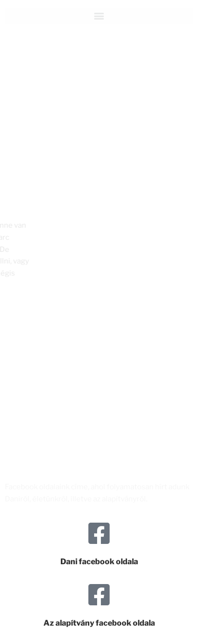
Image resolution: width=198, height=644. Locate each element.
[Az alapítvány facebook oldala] (99, 595)
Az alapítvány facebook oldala (99, 623)
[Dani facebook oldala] (99, 533)
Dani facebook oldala (99, 562)
